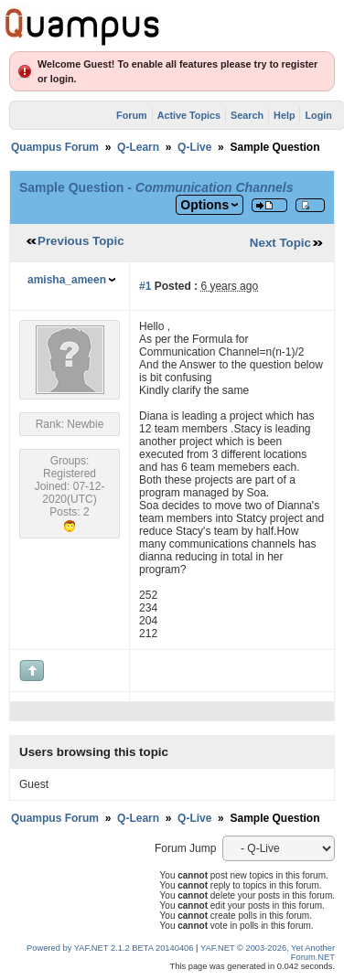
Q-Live (194, 147)
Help (284, 115)
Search (247, 115)
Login (318, 115)
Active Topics (189, 115)
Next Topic (280, 243)
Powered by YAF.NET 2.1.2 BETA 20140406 (111, 948)
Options (204, 205)
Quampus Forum (55, 147)
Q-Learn (138, 147)
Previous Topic (81, 241)
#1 (145, 286)
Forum (132, 115)
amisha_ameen (67, 280)
